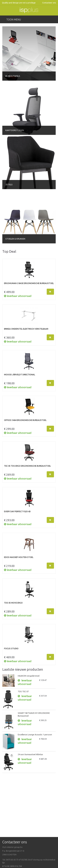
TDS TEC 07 (23, 691)
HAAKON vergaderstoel (29, 676)
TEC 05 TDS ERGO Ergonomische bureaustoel (27, 466)
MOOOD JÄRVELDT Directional (19, 375)
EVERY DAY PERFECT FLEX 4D (17, 511)
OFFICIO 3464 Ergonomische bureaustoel (25, 420)
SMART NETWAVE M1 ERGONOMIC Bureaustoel (34, 714)
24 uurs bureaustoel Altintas (30, 754)
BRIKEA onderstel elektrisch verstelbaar (26, 329)
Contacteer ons (49, 3)
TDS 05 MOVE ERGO (13, 603)
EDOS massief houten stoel (19, 557)
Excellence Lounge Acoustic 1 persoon (35, 735)
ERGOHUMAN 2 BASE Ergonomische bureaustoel (29, 283)
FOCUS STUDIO (11, 648)
